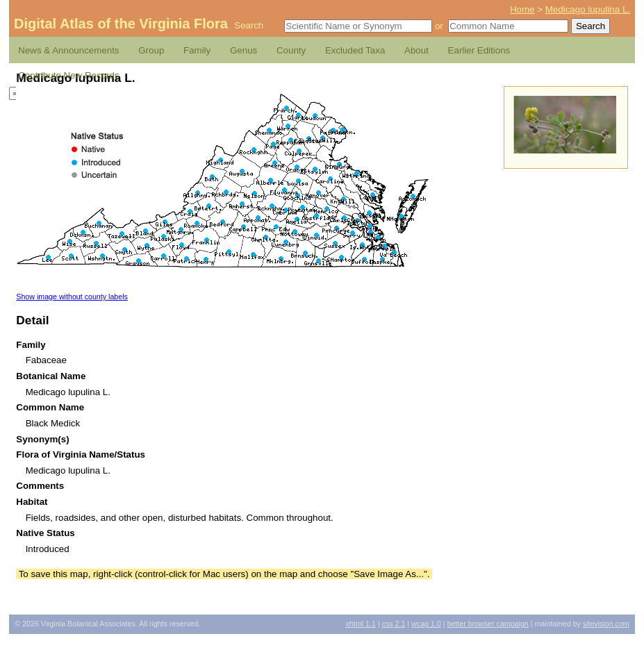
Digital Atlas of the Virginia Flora (121, 24)
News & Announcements (68, 50)
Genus (243, 50)
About (416, 50)
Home (522, 9)
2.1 (394, 624)
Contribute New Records (68, 75)
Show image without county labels (72, 297)
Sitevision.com (606, 624)
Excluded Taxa (355, 50)
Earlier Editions (479, 50)
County (291, 50)
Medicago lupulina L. (588, 9)
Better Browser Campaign (487, 624)
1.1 (361, 624)
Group (151, 50)
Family (197, 50)
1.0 (426, 624)
